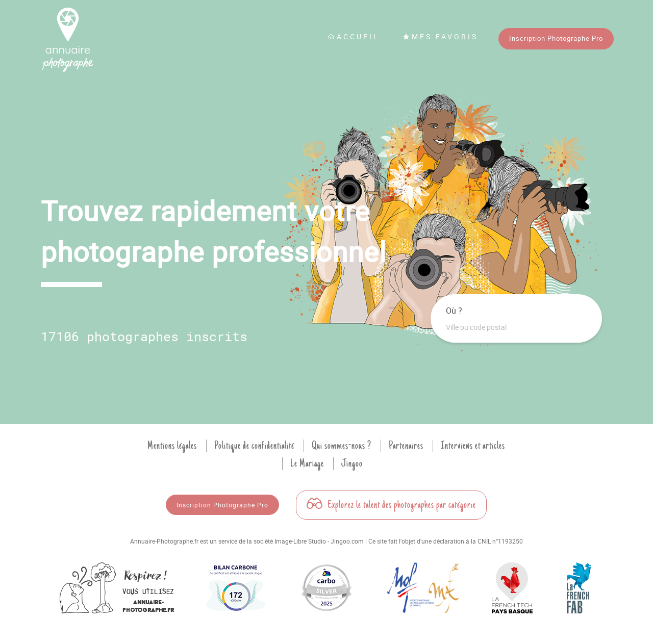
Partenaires (406, 446)
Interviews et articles (473, 446)
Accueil (354, 36)
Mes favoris (440, 36)
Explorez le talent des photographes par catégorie (391, 505)
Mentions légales (172, 446)
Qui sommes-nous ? (342, 446)
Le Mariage (307, 463)
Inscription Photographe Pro (556, 38)
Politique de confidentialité (254, 446)
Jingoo (352, 463)
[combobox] (516, 327)
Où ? (454, 311)
